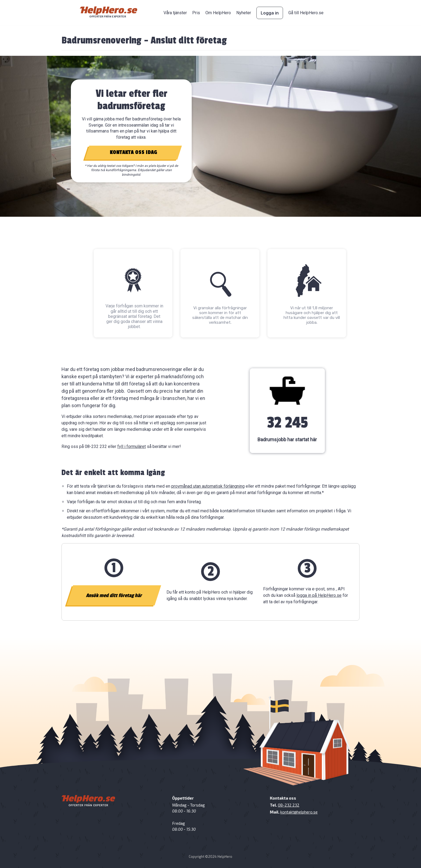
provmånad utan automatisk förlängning (208, 486)
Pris (196, 13)
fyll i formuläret (132, 446)
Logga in (270, 13)
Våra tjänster (175, 13)
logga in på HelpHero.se (319, 595)
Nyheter (244, 13)
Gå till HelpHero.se (306, 13)
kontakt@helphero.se (299, 812)
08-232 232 (289, 805)
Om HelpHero (218, 13)
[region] (210, 136)
